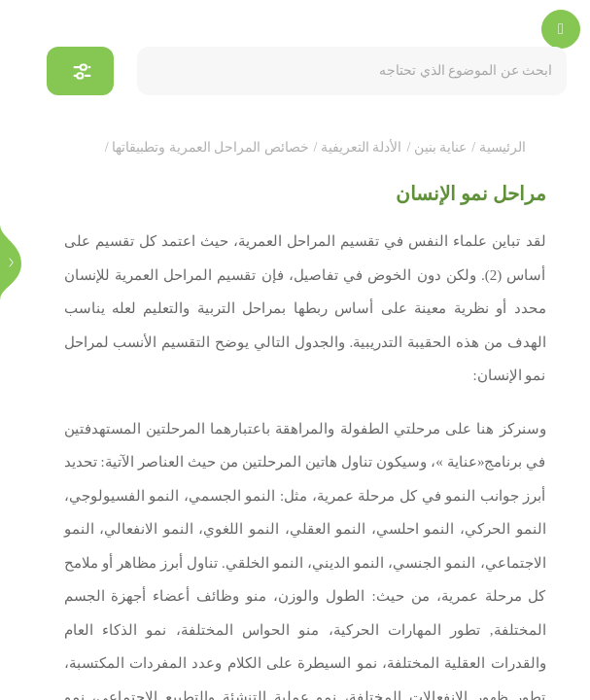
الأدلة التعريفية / (358, 147)
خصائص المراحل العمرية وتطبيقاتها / (207, 147)
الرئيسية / (498, 147)
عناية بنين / (436, 147)
